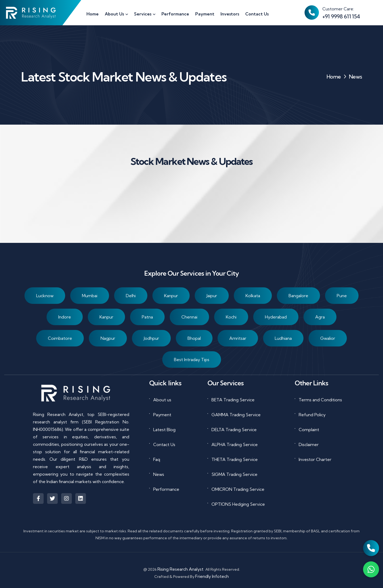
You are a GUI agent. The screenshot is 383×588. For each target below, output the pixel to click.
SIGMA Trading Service (234, 474)
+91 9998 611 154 (341, 16)
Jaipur (212, 296)
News (159, 474)
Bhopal (194, 338)
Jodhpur (151, 338)
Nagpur (108, 338)
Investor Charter (315, 459)
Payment (162, 415)
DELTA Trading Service (234, 430)
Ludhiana (283, 338)
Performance (166, 489)
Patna (147, 317)
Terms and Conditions (320, 400)
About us (162, 400)
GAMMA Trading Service (236, 415)
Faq (157, 459)
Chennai (189, 317)
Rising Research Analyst (180, 569)
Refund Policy (312, 415)
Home (334, 77)
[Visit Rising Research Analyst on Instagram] (66, 499)
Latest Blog (164, 430)
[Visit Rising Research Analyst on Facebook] (38, 499)
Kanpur (171, 296)
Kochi (231, 317)
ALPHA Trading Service (235, 444)
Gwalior (328, 338)
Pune (342, 296)
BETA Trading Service (233, 400)
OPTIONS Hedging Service (238, 504)
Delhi (131, 296)
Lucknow (45, 296)
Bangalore (298, 296)
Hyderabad (276, 317)
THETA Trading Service (235, 459)
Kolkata (253, 296)
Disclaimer (309, 444)
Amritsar (238, 338)
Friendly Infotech (212, 576)
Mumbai (90, 296)
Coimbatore (60, 338)
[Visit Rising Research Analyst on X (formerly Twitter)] (52, 499)
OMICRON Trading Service (238, 489)
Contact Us (164, 444)
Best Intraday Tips (192, 360)
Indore (65, 317)
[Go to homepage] (31, 13)
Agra (320, 317)
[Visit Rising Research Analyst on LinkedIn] (81, 499)
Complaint (309, 430)
